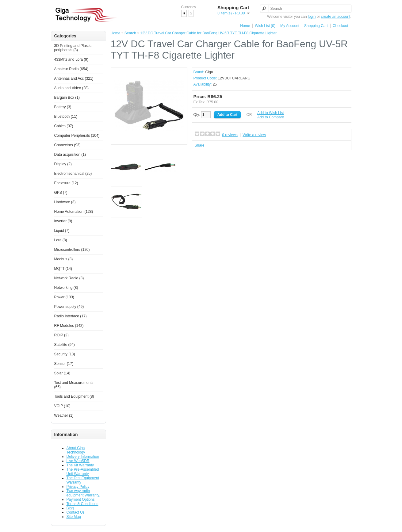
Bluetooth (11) (66, 117)
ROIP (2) (61, 335)
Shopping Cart (316, 26)
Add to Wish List (271, 113)
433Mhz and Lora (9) (71, 59)
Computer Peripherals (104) (77, 136)
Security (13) (65, 354)
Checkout (341, 26)
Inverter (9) (63, 221)
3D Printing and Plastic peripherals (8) (73, 48)
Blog (70, 508)
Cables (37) (64, 126)
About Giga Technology (76, 450)
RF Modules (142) (69, 326)
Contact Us (76, 512)
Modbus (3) (64, 259)
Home (245, 26)
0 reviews (230, 135)
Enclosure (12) (66, 183)
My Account (290, 26)
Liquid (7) (62, 231)
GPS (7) (61, 193)
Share (200, 145)
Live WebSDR (78, 461)
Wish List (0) (265, 26)
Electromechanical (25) (73, 174)
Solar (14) (62, 373)
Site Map (74, 517)
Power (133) (64, 297)
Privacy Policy (78, 487)
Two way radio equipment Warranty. (83, 493)
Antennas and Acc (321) (74, 78)
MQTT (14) (63, 269)
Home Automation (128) (74, 212)
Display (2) (63, 164)
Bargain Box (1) (67, 98)
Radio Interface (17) (71, 316)
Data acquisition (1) (70, 155)
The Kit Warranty (80, 465)
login (312, 17)
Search (130, 33)
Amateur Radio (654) (71, 69)
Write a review (254, 135)
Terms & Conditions (82, 504)
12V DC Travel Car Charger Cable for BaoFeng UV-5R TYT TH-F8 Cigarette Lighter (208, 33)
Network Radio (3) (69, 278)
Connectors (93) (67, 145)
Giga (209, 72)
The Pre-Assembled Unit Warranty (83, 472)
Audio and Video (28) (72, 88)
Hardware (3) (65, 202)
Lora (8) (61, 240)
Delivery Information (83, 457)
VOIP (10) (62, 406)
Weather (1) (64, 415)
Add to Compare (271, 117)
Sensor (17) (64, 364)
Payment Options (81, 499)
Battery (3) (63, 107)
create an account (336, 17)
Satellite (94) (65, 345)
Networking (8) (66, 288)
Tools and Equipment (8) (74, 396)
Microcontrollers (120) (72, 250)
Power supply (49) (69, 307)
